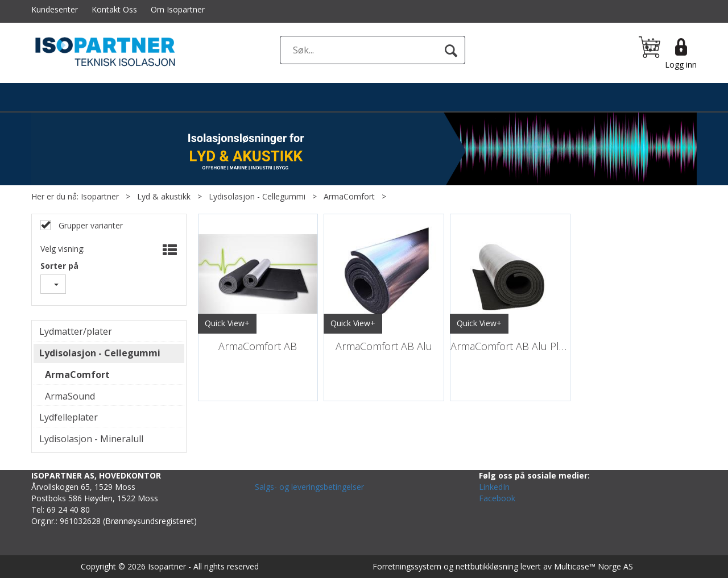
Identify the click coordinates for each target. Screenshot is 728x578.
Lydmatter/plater (76, 331)
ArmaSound (70, 396)
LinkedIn (494, 487)
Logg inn (681, 65)
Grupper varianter (90, 225)
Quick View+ (227, 323)
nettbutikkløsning (487, 566)
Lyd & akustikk (164, 196)
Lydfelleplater (69, 417)
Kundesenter (55, 9)
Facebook (497, 498)
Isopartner (100, 196)
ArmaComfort (349, 196)
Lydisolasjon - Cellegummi (257, 196)
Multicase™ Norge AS (593, 566)
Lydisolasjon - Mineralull (91, 439)
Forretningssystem (407, 566)
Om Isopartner (178, 9)
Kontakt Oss (114, 9)
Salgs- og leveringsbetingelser (309, 487)
